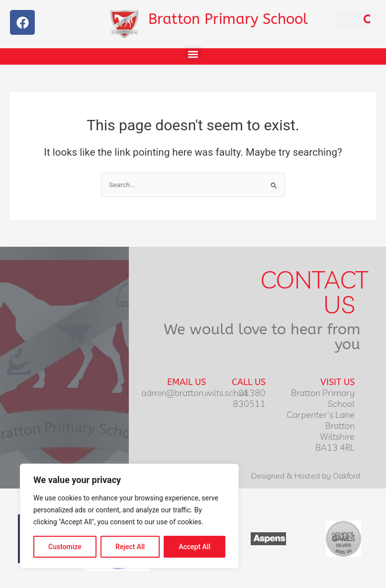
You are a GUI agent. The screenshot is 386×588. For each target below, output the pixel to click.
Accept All (194, 547)
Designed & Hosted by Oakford (306, 476)
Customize (65, 547)
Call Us (249, 382)
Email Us (187, 382)
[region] (129, 516)
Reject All (130, 547)
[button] (193, 54)
